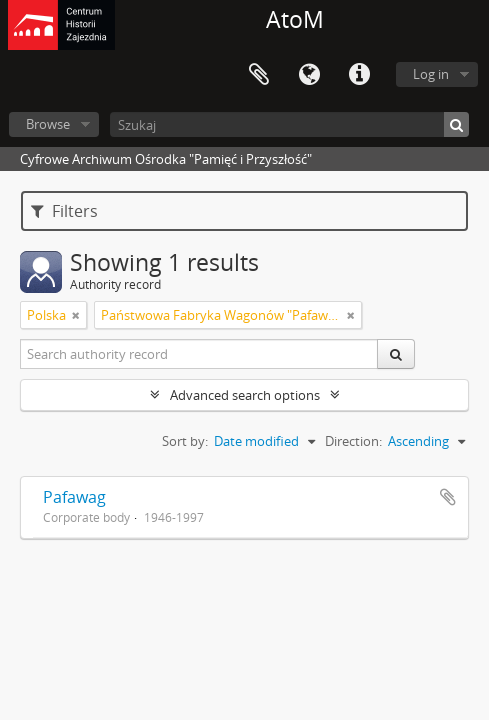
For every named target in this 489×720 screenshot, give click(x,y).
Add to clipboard (448, 497)
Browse (48, 124)
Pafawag (74, 497)
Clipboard (259, 75)
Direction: (353, 441)
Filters (64, 211)
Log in (431, 74)
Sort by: (185, 441)
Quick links (359, 75)
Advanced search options (245, 395)
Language (309, 75)
